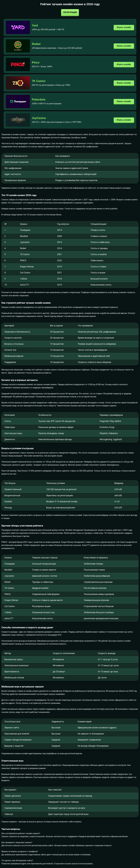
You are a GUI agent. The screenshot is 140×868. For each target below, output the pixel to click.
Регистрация (70, 12)
